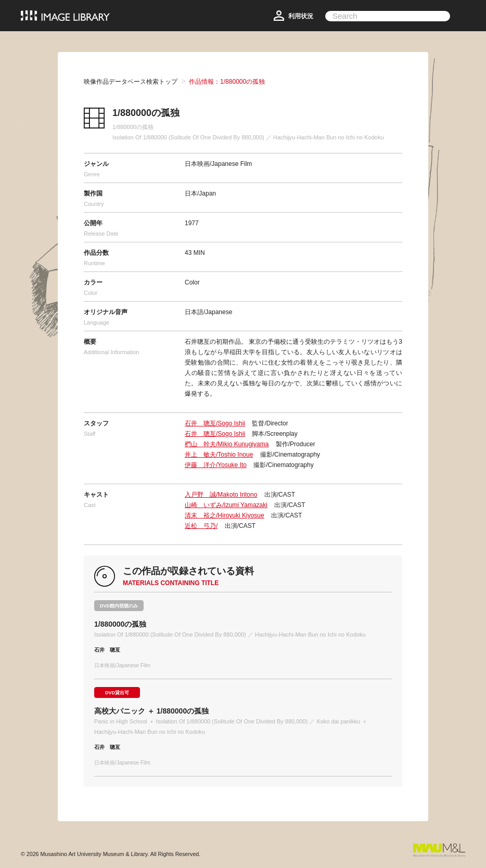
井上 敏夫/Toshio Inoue (219, 455)
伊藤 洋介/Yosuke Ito (216, 465)
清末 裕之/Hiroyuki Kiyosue (225, 515)
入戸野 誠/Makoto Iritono (221, 495)
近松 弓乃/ (201, 526)
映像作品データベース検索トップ (131, 82)
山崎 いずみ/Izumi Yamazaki (226, 505)
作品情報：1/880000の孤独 (227, 82)
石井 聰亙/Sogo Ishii (215, 423)
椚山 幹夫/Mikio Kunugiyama (227, 444)
